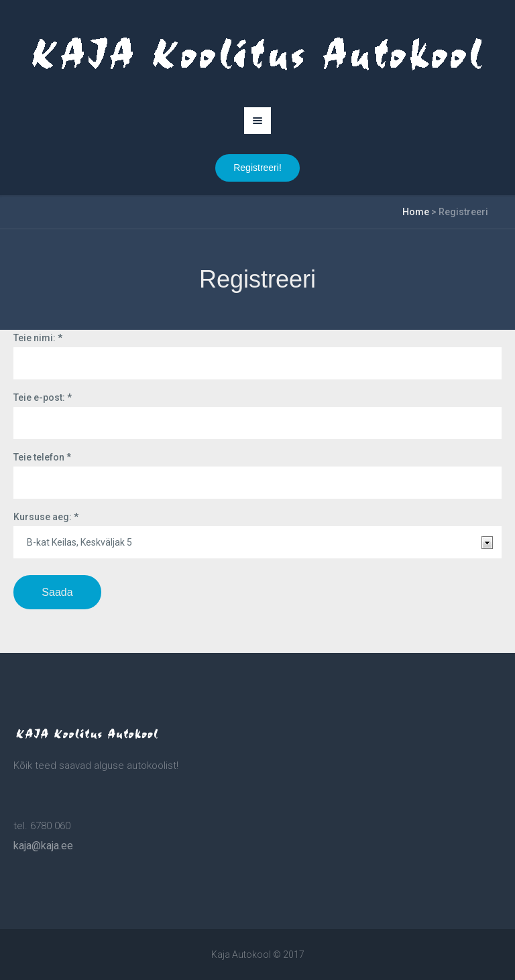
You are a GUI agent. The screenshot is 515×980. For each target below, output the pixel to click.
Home (416, 212)
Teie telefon (42, 457)
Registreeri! (257, 168)
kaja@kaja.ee (43, 846)
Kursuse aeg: (46, 517)
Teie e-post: (43, 397)
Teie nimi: (38, 338)
